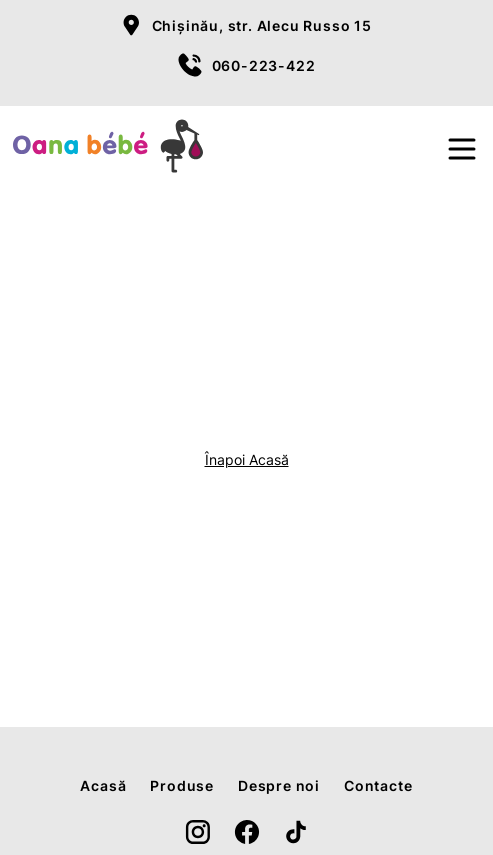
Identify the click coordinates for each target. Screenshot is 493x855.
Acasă (103, 785)
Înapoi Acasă (247, 459)
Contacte (378, 785)
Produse (182, 785)
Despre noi (279, 785)
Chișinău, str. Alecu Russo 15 (262, 25)
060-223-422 (264, 65)
